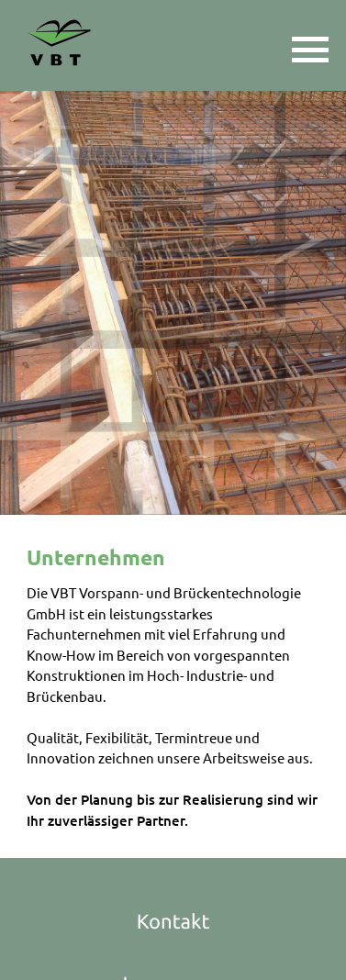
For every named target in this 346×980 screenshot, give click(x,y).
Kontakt (173, 922)
